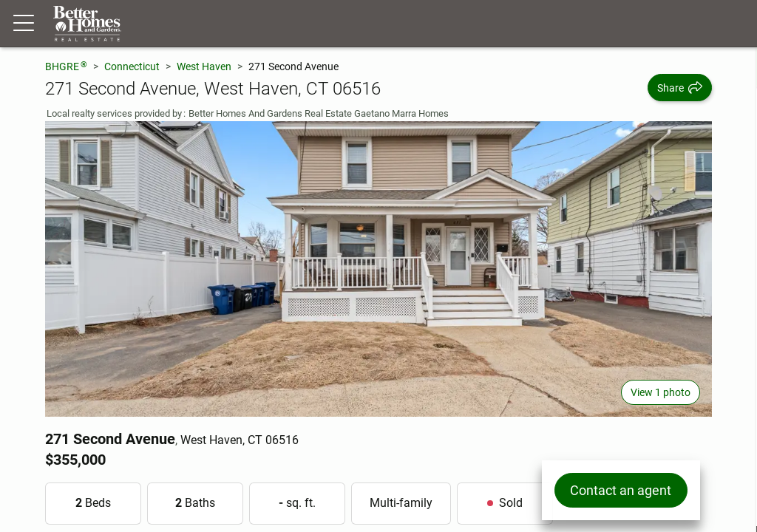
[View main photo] (378, 269)
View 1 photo (661, 392)
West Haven (204, 66)
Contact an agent (621, 490)
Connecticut (132, 66)
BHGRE (66, 66)
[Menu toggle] (24, 24)
